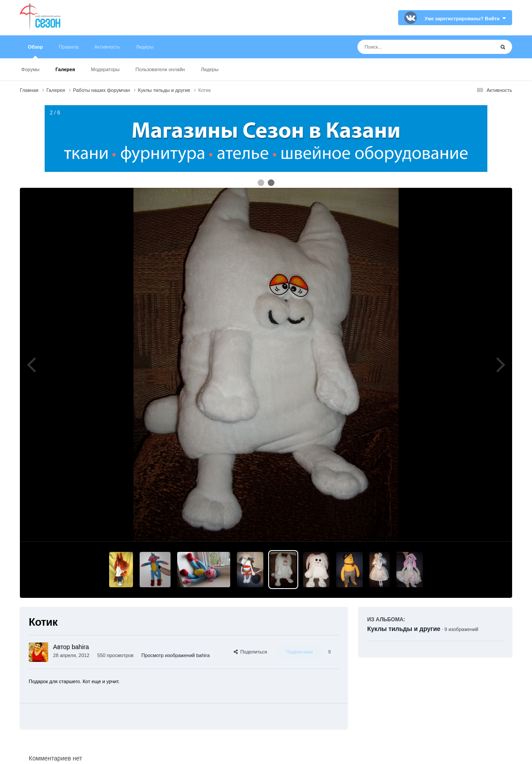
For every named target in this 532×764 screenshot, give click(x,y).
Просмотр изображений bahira (175, 655)
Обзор (35, 51)
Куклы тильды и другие (404, 629)
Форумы (30, 69)
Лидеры (209, 69)
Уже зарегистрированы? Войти (465, 19)
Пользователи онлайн (160, 69)
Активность (107, 47)
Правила (69, 47)
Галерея (65, 69)
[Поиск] (409, 47)
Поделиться (251, 652)
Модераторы (105, 69)
